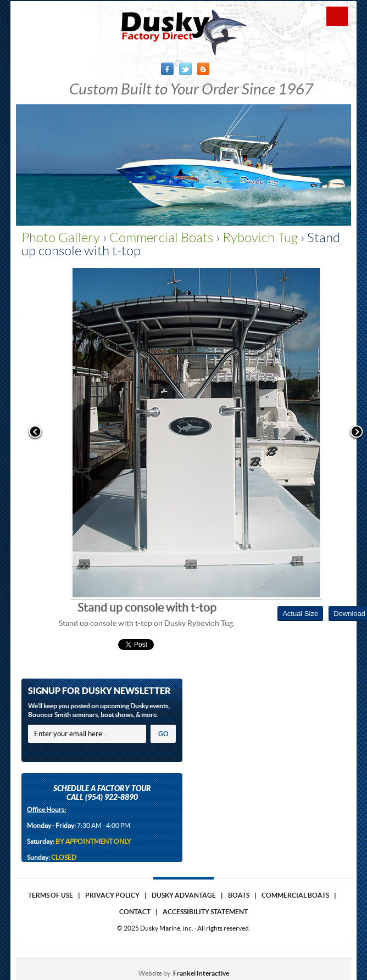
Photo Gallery (61, 238)
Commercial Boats (161, 238)
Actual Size (300, 614)
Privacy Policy (112, 895)
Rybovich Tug (260, 238)
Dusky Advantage (184, 895)
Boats (239, 895)
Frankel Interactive (201, 973)
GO (163, 734)
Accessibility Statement (205, 912)
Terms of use (51, 895)
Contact (135, 912)
